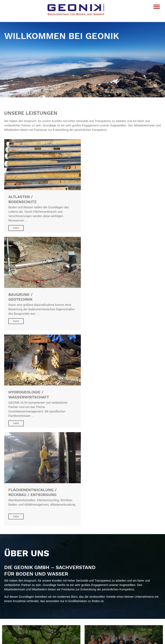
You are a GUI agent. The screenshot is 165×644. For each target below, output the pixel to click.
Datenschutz (12, 622)
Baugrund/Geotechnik (18, 599)
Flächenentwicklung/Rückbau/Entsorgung (31, 607)
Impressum (11, 626)
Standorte (11, 565)
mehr (16, 228)
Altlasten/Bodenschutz (19, 594)
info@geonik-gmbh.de (19, 580)
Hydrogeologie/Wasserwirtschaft (25, 603)
